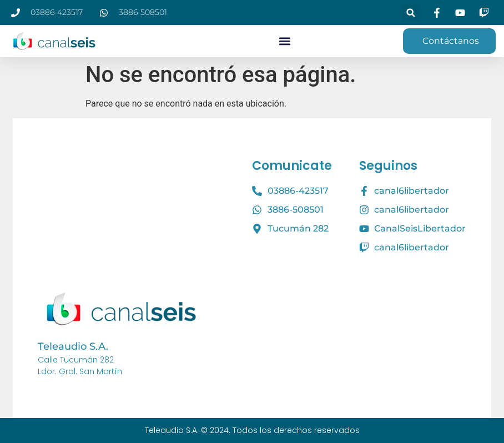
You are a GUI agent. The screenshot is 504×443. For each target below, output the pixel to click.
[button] (411, 12)
